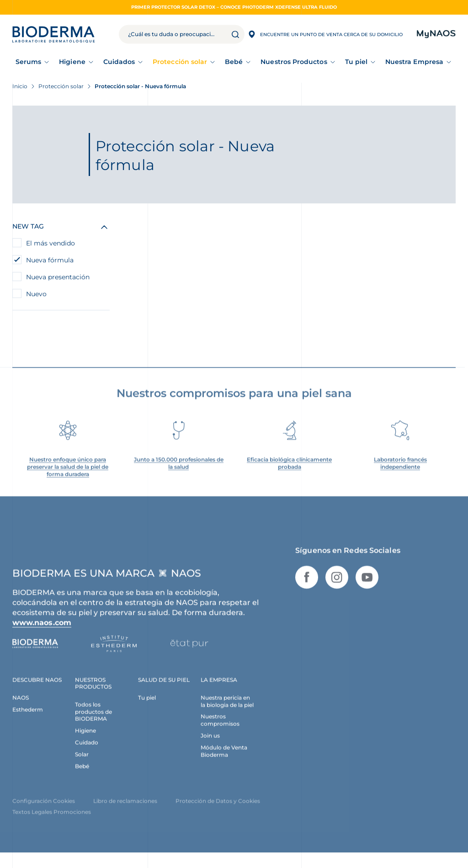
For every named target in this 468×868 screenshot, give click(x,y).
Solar (82, 762)
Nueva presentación (58, 277)
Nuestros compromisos (220, 728)
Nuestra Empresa (414, 62)
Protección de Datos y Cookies (218, 809)
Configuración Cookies (44, 809)
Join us (210, 743)
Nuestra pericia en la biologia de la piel (227, 709)
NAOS (21, 705)
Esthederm (28, 717)
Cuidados (119, 62)
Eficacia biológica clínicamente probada (289, 471)
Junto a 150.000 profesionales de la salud (179, 471)
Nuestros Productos (294, 62)
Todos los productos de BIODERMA (93, 719)
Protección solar (180, 62)
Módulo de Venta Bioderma (224, 759)
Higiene (72, 62)
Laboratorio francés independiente (400, 471)
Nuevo (36, 294)
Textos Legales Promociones (52, 820)
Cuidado (87, 750)
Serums (28, 62)
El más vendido (51, 243)
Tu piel (356, 62)
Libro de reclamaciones (125, 809)
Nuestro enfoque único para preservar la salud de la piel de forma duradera (68, 474)
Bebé (234, 62)
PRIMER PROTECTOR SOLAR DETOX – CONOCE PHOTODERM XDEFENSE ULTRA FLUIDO (234, 7)
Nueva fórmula (50, 260)
